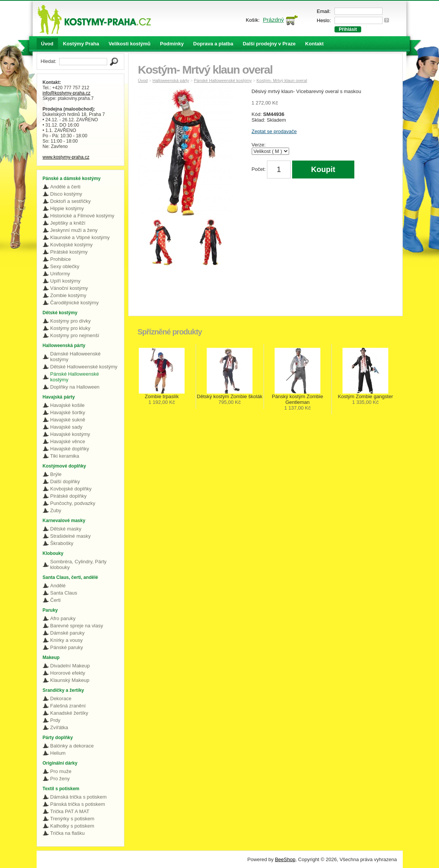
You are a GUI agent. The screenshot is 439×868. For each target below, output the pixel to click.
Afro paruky (63, 618)
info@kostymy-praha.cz (67, 93)
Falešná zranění (68, 706)
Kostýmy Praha (81, 44)
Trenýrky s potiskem (72, 819)
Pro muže (61, 771)
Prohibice (61, 259)
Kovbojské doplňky (71, 489)
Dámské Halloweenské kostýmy (76, 357)
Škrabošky (62, 543)
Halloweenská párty (171, 80)
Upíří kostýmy (65, 281)
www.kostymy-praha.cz (66, 157)
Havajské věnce (68, 441)
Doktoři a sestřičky (71, 201)
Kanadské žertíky (69, 713)
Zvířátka (59, 727)
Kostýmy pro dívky (71, 321)
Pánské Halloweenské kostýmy (75, 377)
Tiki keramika (65, 456)
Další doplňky (65, 481)
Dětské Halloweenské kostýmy (84, 367)
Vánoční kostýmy (69, 288)
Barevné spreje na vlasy (77, 626)
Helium (58, 753)
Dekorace (61, 698)
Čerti (55, 600)
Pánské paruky (67, 647)
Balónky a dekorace (72, 746)
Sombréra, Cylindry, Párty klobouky (79, 564)
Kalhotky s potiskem (72, 826)
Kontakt (314, 44)
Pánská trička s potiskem (78, 804)
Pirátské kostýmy (69, 252)
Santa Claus (64, 593)
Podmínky (172, 44)
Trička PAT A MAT (70, 811)
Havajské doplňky (70, 449)
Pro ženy (60, 779)
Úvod (47, 44)
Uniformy (60, 274)
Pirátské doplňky (68, 496)
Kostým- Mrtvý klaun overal (282, 80)
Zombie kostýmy (68, 295)
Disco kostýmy (66, 194)
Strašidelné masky (71, 536)
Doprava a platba (213, 44)
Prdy (55, 720)
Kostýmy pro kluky (70, 328)
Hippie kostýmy (67, 208)
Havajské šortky (68, 412)
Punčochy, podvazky (73, 503)
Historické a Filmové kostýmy (82, 216)
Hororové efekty (68, 673)
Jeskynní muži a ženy (74, 230)
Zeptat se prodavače (274, 131)
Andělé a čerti (66, 187)
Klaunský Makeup (70, 680)
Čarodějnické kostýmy (75, 303)
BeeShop (285, 859)
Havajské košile (68, 405)
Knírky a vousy (67, 640)
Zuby (56, 510)
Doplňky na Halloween (75, 387)
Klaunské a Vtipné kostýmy (80, 237)
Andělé (58, 586)
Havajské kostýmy (70, 434)
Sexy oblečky (65, 266)
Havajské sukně (68, 420)
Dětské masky (66, 529)
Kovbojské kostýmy (72, 245)
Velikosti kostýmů (130, 44)
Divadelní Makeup (70, 666)
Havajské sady (67, 427)
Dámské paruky (68, 633)
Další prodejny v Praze (269, 44)
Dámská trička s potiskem (79, 797)
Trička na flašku (68, 833)
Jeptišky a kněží (68, 223)
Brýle (56, 474)
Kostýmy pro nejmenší (75, 335)
